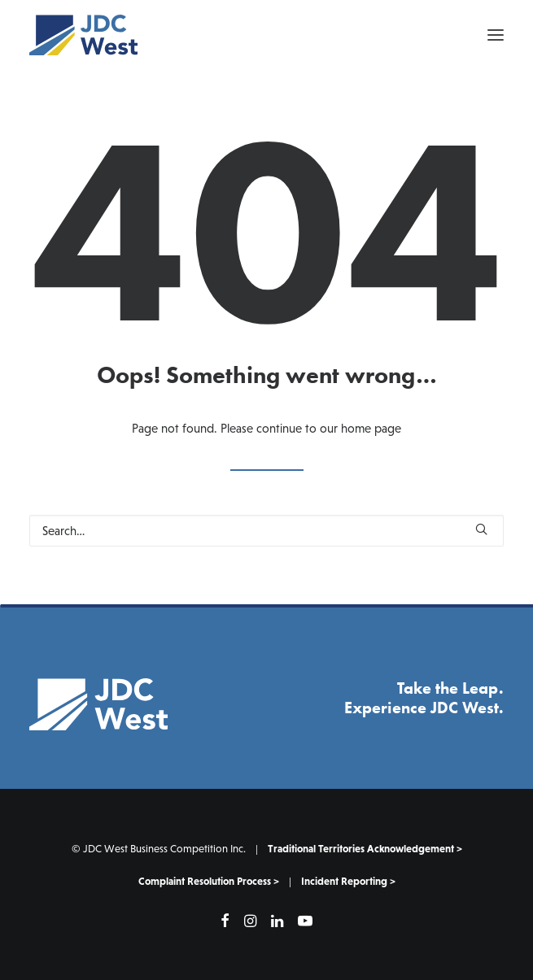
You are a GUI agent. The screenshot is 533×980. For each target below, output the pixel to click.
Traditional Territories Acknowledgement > (365, 849)
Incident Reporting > (348, 881)
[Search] (266, 531)
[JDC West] (83, 35)
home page (371, 428)
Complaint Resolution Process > (209, 881)
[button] (496, 35)
